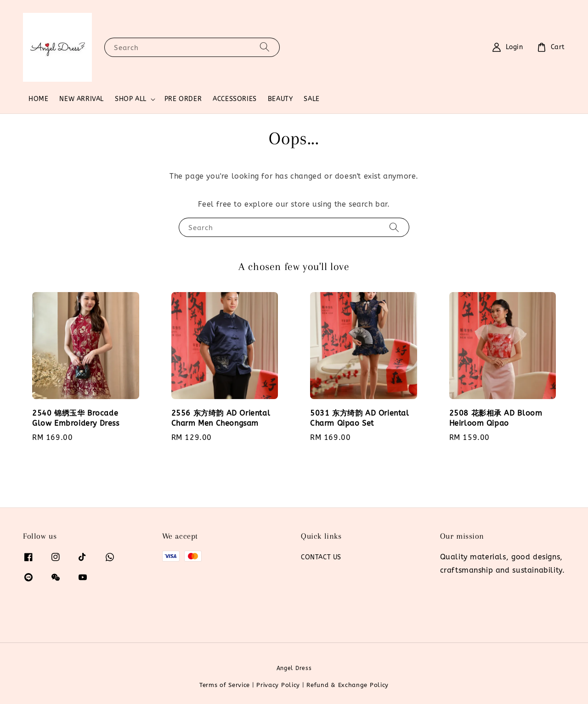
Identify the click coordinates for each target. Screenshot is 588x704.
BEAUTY (280, 99)
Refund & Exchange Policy (348, 685)
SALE (311, 99)
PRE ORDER (183, 99)
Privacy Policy (278, 685)
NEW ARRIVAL (82, 99)
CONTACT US (321, 557)
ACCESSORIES (235, 99)
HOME (38, 99)
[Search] (265, 47)
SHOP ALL (131, 99)
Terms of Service (225, 685)
